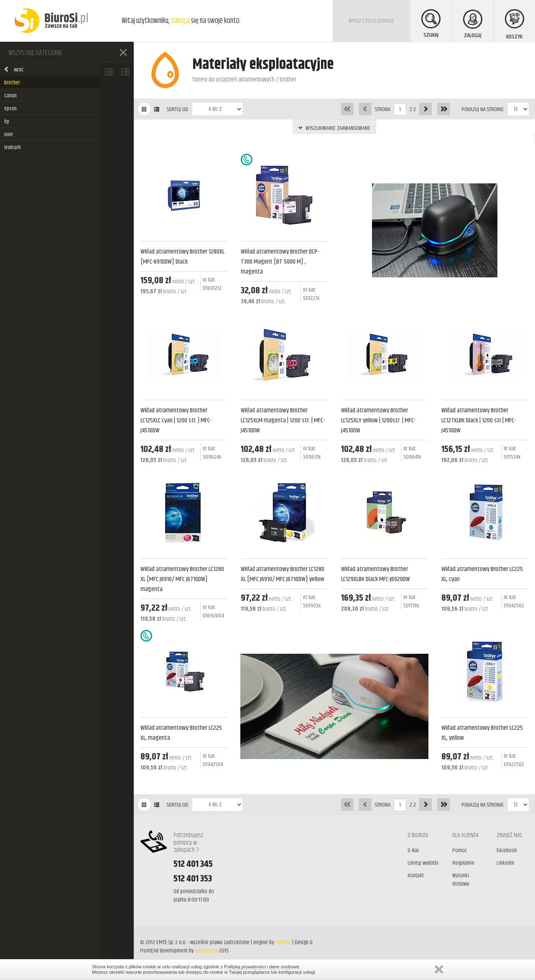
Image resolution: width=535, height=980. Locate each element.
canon (10, 96)
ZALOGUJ (473, 25)
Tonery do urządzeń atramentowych (233, 80)
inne (9, 135)
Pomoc (460, 851)
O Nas (413, 851)
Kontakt (416, 876)
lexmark (13, 147)
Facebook (507, 851)
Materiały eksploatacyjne (263, 65)
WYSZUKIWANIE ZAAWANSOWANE (334, 128)
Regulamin (463, 863)
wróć (14, 70)
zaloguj (180, 21)
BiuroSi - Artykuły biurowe (51, 21)
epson (10, 109)
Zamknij (439, 969)
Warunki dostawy (461, 880)
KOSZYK (515, 25)
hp (7, 122)
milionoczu (206, 951)
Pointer (283, 942)
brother (12, 83)
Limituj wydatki (423, 863)
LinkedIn (505, 863)
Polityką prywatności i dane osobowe (262, 967)
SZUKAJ (431, 24)
